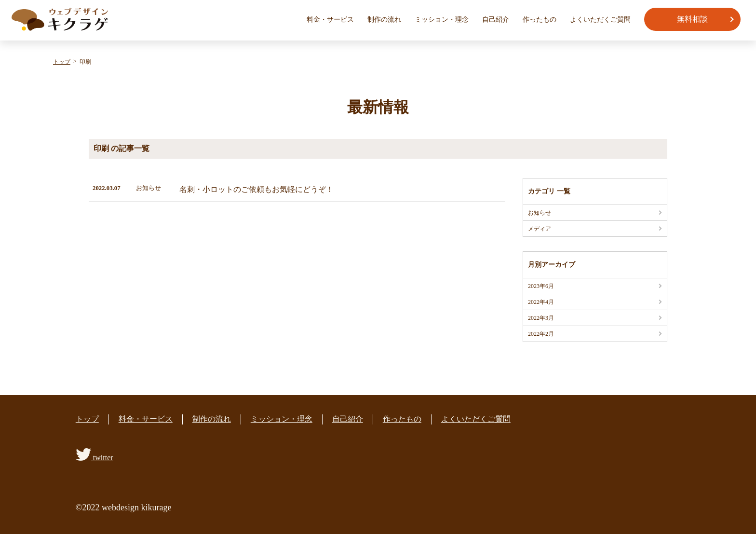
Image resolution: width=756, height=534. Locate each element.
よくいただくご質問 (600, 20)
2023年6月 (541, 286)
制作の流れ (384, 20)
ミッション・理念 (442, 20)
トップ (87, 419)
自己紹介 (496, 20)
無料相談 (692, 19)
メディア (540, 229)
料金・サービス (330, 20)
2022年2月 (541, 334)
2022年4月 (541, 302)
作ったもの (540, 20)
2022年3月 (541, 318)
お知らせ (540, 213)
